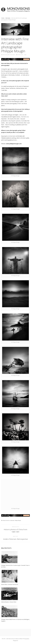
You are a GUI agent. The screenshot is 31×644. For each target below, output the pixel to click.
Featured (4, 520)
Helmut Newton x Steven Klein (9, 602)
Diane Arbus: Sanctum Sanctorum (10, 584)
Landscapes (12, 55)
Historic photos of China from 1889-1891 (15, 531)
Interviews (8, 18)
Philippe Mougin (18, 520)
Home (3, 18)
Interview (8, 520)
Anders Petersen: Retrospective (15, 539)
